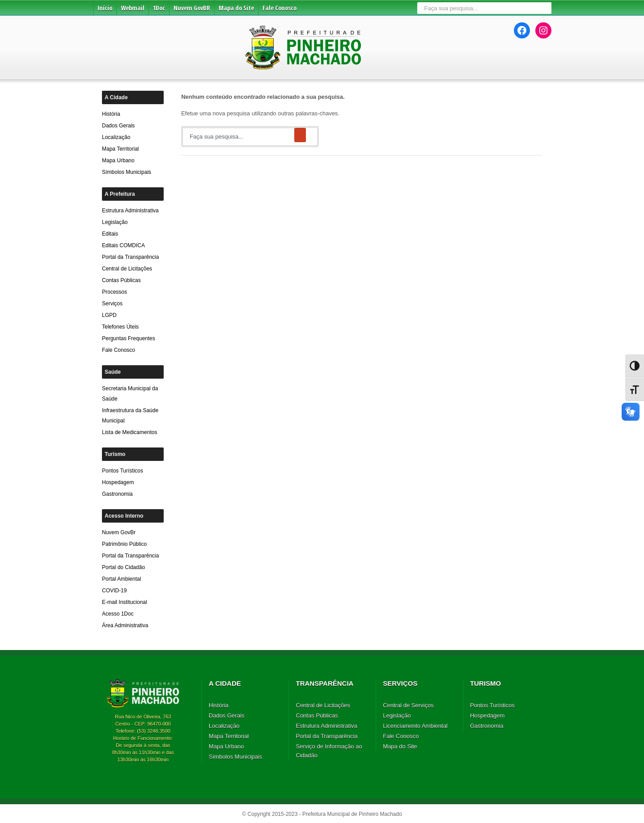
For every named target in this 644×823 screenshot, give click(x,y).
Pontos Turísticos (123, 471)
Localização (116, 137)
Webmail (133, 8)
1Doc (159, 8)
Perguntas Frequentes (129, 338)
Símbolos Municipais (127, 172)
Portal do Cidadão (123, 567)
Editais (110, 234)
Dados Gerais (118, 126)
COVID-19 (114, 591)
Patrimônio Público (124, 544)
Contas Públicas (121, 280)
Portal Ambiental (121, 579)
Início (105, 8)
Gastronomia (117, 494)
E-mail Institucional (125, 602)
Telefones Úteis (120, 327)
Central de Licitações (127, 269)
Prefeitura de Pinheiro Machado (303, 47)
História (111, 114)
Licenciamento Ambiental (415, 726)
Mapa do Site (236, 8)
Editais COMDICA (123, 245)
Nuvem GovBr (119, 532)
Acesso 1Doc (118, 614)
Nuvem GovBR (192, 8)
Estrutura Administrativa (130, 211)
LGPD (109, 315)
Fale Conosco (280, 8)
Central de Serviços (408, 705)
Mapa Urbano (118, 160)
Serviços (112, 304)
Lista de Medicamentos (129, 432)
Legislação (115, 222)
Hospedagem (118, 482)
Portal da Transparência (130, 257)
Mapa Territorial (120, 149)
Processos (114, 292)
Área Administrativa (125, 625)
